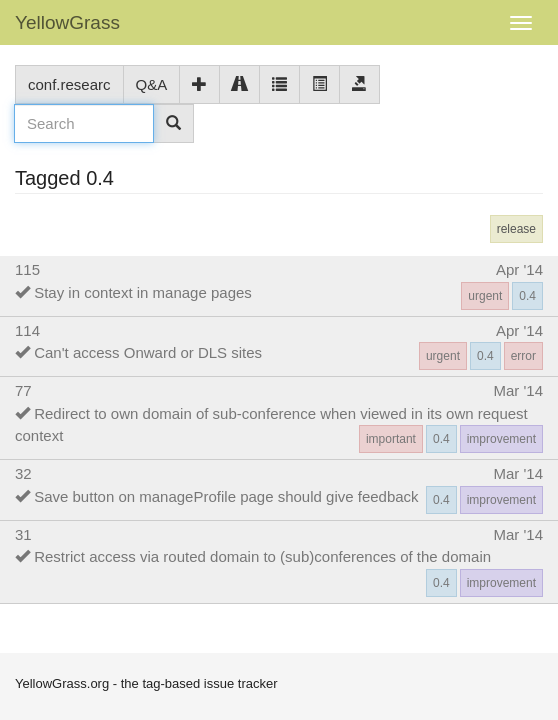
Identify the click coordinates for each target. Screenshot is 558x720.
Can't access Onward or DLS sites (148, 352)
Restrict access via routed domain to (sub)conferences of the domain (262, 556)
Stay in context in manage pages (143, 292)
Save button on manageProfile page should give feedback (226, 496)
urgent (485, 296)
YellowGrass (67, 22)
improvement (501, 439)
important (391, 439)
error (523, 356)
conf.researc (69, 84)
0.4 (527, 296)
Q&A (152, 84)
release (516, 229)
